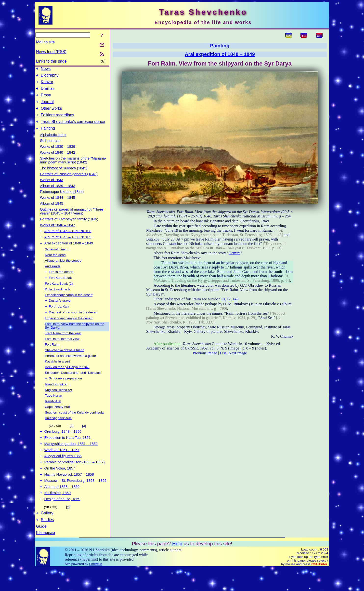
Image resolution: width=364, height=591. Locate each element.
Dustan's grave (60, 312)
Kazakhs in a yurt (57, 373)
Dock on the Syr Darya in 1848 (67, 379)
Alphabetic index (53, 142)
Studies (47, 543)
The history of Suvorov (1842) (64, 175)
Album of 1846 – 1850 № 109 (68, 246)
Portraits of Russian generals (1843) (69, 181)
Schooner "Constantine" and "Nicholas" (73, 385)
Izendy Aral (53, 414)
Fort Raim (52, 356)
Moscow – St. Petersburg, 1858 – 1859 (75, 500)
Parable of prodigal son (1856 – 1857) (75, 479)
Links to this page (51, 61)
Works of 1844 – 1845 (58, 205)
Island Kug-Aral (56, 397)
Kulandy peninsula (58, 431)
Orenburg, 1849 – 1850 (63, 445)
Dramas (48, 91)
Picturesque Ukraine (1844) (62, 199)
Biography (50, 77)
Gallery (47, 535)
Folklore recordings (57, 121)
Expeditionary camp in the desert (69, 305)
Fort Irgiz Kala (59, 318)
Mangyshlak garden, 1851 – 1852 (71, 458)
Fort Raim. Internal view (62, 351)
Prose (46, 99)
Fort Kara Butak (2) (59, 294)
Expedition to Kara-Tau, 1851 (68, 452)
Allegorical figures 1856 (63, 472)
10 (223, 299)
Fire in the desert (61, 282)
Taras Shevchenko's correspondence (73, 128)
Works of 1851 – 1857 (62, 465)
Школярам (45, 556)
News (46, 69)
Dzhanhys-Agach (57, 300)
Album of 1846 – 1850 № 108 (68, 239)
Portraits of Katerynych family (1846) (69, 227)
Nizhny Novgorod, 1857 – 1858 (69, 493)
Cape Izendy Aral (57, 419)
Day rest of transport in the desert (73, 324)
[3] (84, 438)
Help (177, 566)
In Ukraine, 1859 (58, 513)
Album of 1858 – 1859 (62, 507)
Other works (51, 114)
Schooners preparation (65, 391)
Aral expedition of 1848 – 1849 (69, 253)
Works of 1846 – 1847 (58, 232)
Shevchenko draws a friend (65, 362)
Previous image (205, 353)
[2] (71, 438)
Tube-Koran (53, 408)
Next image (238, 353)
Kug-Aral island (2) (58, 402)
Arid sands (53, 276)
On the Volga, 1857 (60, 486)
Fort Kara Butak (60, 288)
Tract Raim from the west (63, 345)
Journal (47, 106)
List (223, 353)
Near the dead (55, 264)
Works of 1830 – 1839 (58, 154)
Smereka (96, 587)
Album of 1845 (52, 211)
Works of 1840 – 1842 (58, 160)
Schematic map (56, 259)
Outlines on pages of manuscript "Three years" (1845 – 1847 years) (72, 219)
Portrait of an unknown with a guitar (71, 368)
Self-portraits (50, 148)
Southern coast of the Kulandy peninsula (74, 425)
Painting (48, 136)
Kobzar (47, 84)
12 (229, 299)
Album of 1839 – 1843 (58, 193)
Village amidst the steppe (63, 270)
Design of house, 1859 (62, 520)
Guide (41, 549)
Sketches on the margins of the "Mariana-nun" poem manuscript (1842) (73, 168)
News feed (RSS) (51, 52)
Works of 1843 (52, 187)
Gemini (234, 253)
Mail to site (45, 42)
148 (235, 299)
